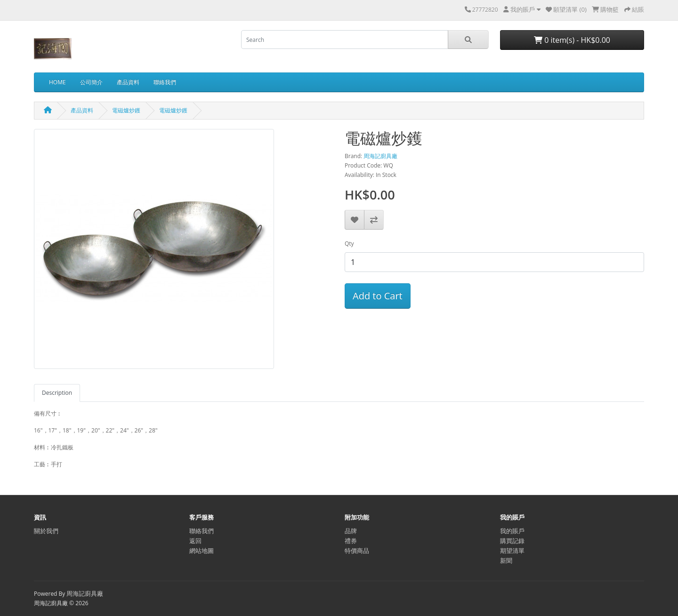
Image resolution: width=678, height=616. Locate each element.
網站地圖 (202, 551)
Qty (349, 244)
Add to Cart (378, 296)
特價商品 (357, 551)
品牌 (351, 531)
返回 (195, 541)
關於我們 (46, 531)
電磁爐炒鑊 (126, 110)
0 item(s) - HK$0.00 (572, 40)
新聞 (506, 560)
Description (57, 393)
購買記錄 (512, 541)
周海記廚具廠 (380, 156)
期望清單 (512, 551)
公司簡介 (91, 82)
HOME (57, 82)
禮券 (351, 541)
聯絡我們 (165, 82)
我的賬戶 (512, 531)
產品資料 (128, 82)
